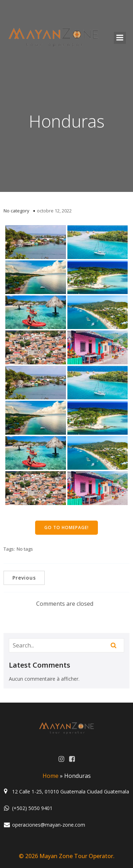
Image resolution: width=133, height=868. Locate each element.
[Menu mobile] (120, 38)
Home (51, 776)
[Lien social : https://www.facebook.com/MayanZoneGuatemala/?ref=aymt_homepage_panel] (72, 759)
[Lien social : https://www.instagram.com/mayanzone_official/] (61, 759)
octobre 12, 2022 (54, 211)
